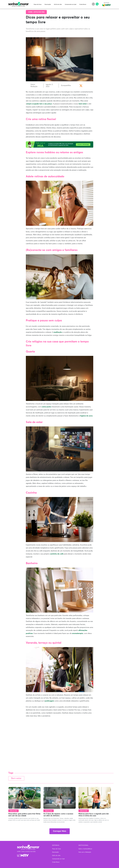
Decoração (48, 4)
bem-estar (83, 104)
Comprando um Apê (71, 4)
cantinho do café (57, 554)
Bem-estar (16, 778)
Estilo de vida (58, 4)
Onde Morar (83, 4)
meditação (58, 332)
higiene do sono (86, 416)
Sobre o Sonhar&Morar (85, 849)
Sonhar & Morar (18, 3)
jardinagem (49, 701)
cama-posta (46, 407)
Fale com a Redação (85, 852)
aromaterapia (78, 633)
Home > (31, 12)
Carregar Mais (60, 831)
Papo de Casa (38, 4)
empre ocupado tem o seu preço (39, 104)
